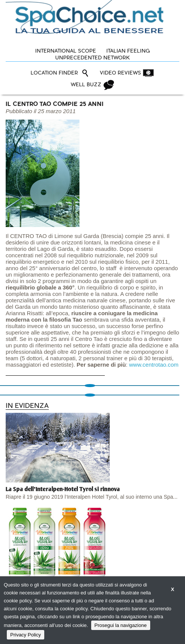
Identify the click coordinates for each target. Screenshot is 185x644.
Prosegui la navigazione (121, 625)
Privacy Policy (26, 635)
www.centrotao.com (154, 365)
